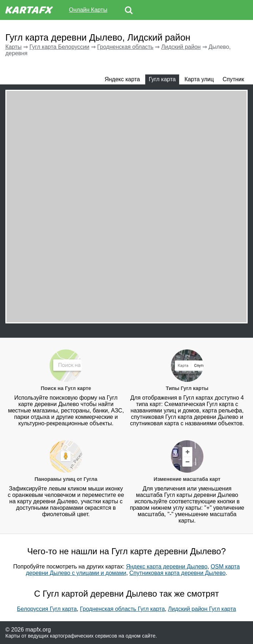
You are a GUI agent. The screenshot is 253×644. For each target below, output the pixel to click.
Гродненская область (125, 47)
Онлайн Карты (88, 10)
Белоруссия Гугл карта (47, 609)
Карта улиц (199, 79)
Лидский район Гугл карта (202, 609)
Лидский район (181, 47)
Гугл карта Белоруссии (59, 47)
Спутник (233, 79)
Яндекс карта (122, 79)
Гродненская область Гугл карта (122, 609)
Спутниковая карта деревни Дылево (178, 573)
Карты (14, 47)
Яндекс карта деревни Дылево (167, 567)
